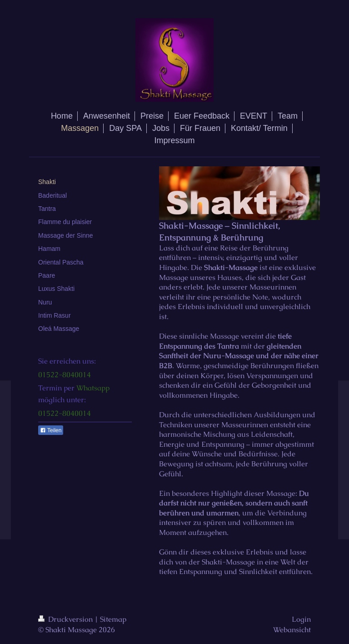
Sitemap (113, 619)
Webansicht (292, 630)
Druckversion (66, 619)
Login (301, 619)
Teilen (51, 430)
